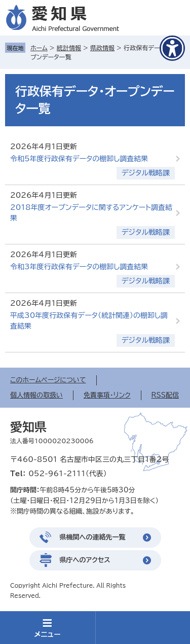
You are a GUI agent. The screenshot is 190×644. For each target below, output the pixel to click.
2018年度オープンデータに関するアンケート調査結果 (91, 213)
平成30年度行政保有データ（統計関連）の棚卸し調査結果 (89, 321)
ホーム (39, 48)
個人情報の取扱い (36, 395)
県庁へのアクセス (85, 560)
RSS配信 (165, 395)
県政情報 (102, 48)
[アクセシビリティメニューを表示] (172, 48)
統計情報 (69, 48)
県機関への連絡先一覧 (93, 537)
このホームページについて (48, 380)
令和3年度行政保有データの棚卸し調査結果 (79, 267)
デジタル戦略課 (146, 173)
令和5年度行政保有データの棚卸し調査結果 (79, 159)
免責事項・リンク (107, 395)
